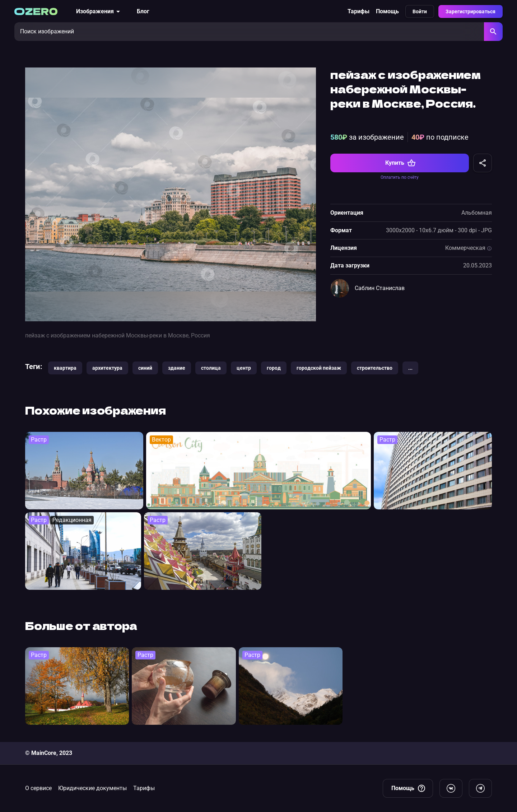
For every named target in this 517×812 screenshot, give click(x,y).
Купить (400, 163)
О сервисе (38, 788)
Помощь (387, 11)
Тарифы (358, 11)
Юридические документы (92, 788)
